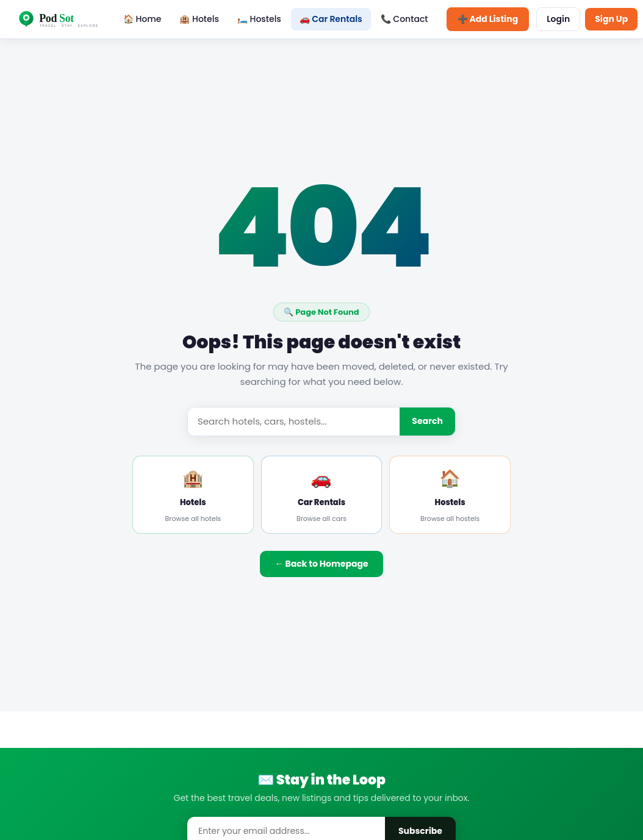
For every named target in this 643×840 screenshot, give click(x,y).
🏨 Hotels (199, 19)
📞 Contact (404, 19)
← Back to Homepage (321, 564)
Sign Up (611, 19)
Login (558, 19)
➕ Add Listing (488, 19)
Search (427, 421)
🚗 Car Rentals (331, 19)
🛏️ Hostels (259, 19)
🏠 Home (142, 19)
